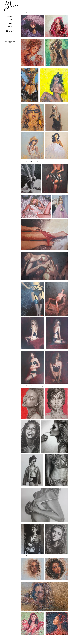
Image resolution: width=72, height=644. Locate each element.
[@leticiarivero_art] (7, 31)
